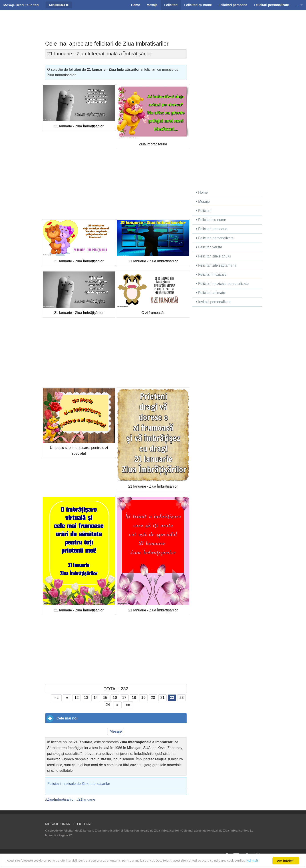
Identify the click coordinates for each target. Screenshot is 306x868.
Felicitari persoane (212, 229)
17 (124, 697)
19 (143, 697)
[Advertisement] (153, 21)
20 (153, 697)
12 (77, 697)
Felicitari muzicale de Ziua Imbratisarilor (79, 784)
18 (134, 697)
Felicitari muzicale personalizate (222, 284)
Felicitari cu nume (211, 220)
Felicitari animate (210, 293)
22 (172, 697)
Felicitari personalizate (215, 238)
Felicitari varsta (209, 247)
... (297, 5)
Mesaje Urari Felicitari (21, 5)
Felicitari (204, 211)
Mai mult (24, 863)
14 (96, 697)
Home (202, 192)
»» (128, 705)
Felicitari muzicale (211, 274)
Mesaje (116, 731)
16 (115, 697)
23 (182, 697)
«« (56, 697)
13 (86, 697)
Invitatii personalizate (214, 302)
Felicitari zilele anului (213, 256)
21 (162, 697)
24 (108, 705)
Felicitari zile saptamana (216, 265)
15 (105, 697)
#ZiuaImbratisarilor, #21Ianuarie (70, 799)
